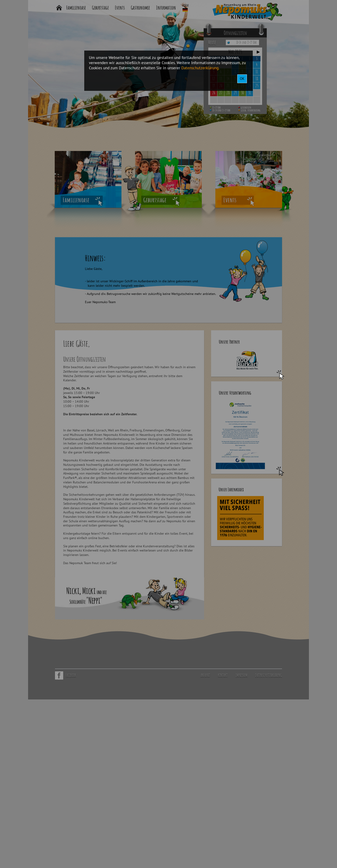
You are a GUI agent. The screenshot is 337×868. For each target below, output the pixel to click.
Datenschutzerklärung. (200, 68)
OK (242, 79)
